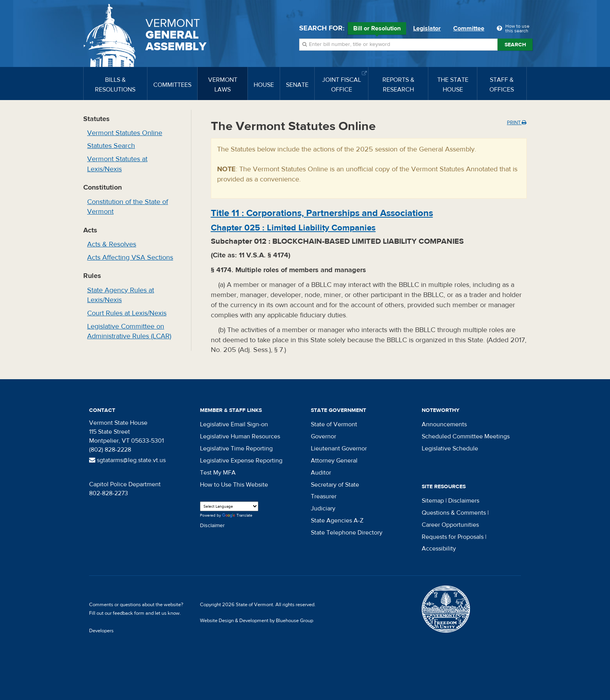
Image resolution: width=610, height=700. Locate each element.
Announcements (444, 424)
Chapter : (293, 228)
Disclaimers (464, 501)
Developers (101, 631)
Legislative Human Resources (240, 436)
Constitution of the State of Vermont (128, 207)
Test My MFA (218, 473)
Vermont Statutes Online (125, 133)
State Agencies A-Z (337, 521)
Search (515, 45)
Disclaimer (212, 526)
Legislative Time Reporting (236, 448)
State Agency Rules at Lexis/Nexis (121, 295)
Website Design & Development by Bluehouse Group (257, 621)
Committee (469, 28)
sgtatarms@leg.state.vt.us (127, 460)
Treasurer (324, 496)
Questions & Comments (454, 513)
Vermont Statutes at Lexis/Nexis (117, 164)
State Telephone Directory (347, 533)
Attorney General (334, 461)
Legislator (427, 28)
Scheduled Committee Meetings (466, 436)
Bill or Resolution (377, 30)
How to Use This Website (234, 485)
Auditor (321, 473)
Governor (323, 436)
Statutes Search (111, 146)
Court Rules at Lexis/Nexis (127, 313)
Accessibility (439, 549)
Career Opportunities (450, 525)
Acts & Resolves (112, 244)
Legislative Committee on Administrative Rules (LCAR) (129, 332)
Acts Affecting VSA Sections (130, 258)
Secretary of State (335, 485)
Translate (237, 516)
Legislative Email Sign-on (234, 424)
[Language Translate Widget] (229, 506)
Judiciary (323, 508)
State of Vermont (334, 424)
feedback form (129, 613)
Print (517, 123)
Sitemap (433, 501)
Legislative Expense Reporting (241, 461)
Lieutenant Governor (339, 448)
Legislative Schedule (450, 448)
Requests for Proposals (453, 537)
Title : (322, 213)
